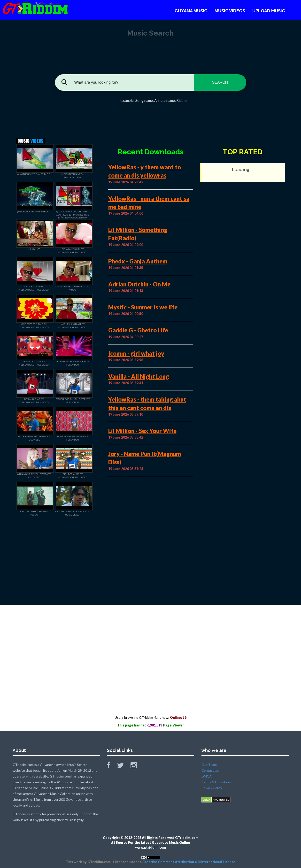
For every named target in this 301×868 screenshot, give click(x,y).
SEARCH (220, 82)
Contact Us (210, 770)
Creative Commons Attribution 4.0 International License (189, 862)
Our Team (209, 765)
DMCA (207, 776)
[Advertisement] (151, 119)
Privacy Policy (212, 788)
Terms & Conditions (217, 782)
